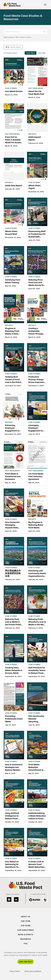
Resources (26, 939)
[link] (14, 79)
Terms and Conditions (33, 971)
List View (42, 53)
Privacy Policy (15, 971)
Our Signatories (25, 930)
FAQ (26, 943)
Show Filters (13, 47)
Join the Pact (26, 962)
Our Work (26, 926)
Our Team (25, 921)
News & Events (25, 935)
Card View (30, 53)
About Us (25, 917)
